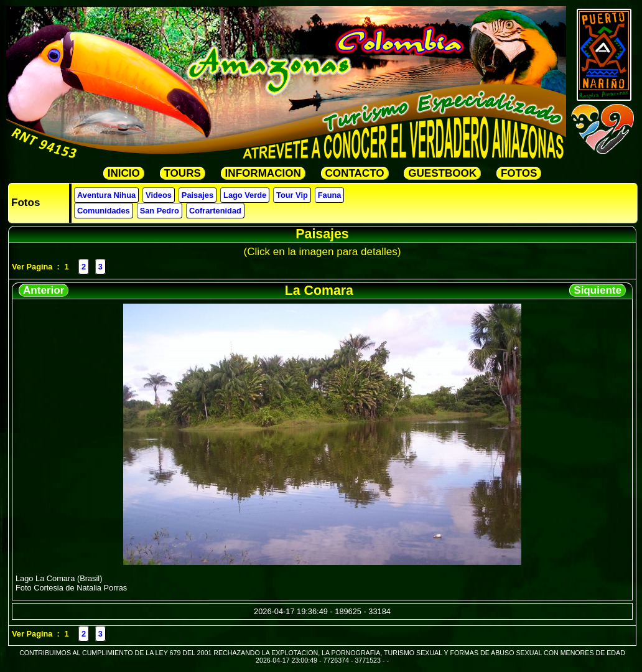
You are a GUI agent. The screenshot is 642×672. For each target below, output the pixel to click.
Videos (159, 195)
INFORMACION (263, 173)
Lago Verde (245, 195)
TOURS (183, 173)
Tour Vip (292, 195)
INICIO (124, 173)
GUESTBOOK (442, 173)
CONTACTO (355, 173)
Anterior (44, 290)
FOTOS (519, 173)
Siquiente (598, 290)
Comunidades (104, 211)
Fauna (330, 195)
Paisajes (198, 195)
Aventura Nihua (106, 195)
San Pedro (160, 211)
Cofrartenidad (215, 211)
